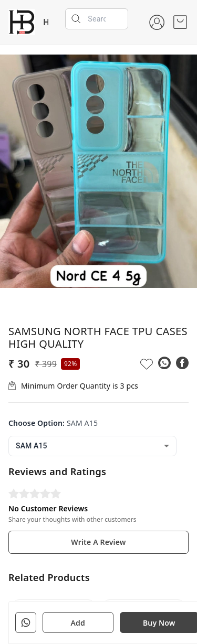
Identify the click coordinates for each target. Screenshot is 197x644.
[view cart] (180, 22)
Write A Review (98, 542)
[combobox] (92, 446)
